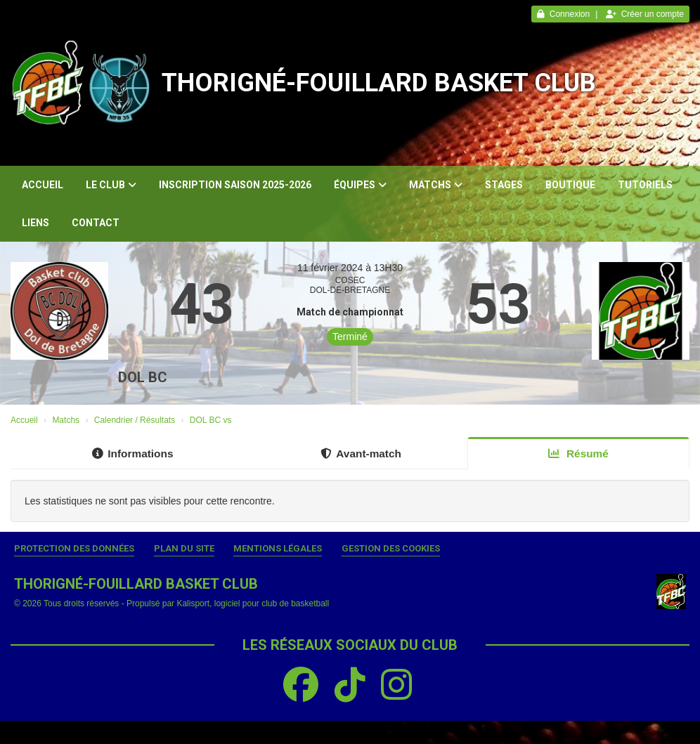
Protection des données (74, 548)
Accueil (43, 185)
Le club (111, 185)
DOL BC (143, 377)
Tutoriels (645, 185)
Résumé (578, 453)
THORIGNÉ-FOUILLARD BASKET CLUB (379, 83)
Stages (504, 185)
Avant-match (361, 453)
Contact (96, 223)
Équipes (360, 185)
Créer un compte (645, 14)
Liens (35, 223)
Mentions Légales (278, 548)
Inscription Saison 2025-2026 (235, 185)
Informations (132, 453)
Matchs (436, 185)
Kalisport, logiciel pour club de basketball (253, 603)
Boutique (570, 185)
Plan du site (184, 548)
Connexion (563, 14)
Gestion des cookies (391, 548)
